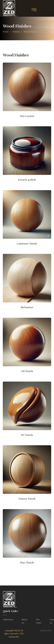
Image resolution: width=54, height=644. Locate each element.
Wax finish (27, 563)
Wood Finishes (30, 32)
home (6, 32)
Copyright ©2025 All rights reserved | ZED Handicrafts (14, 634)
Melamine (27, 307)
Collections (8, 619)
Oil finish (27, 371)
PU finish (27, 435)
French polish (27, 180)
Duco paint (27, 116)
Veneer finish (27, 499)
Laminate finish (27, 244)
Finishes (16, 32)
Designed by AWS (46, 631)
